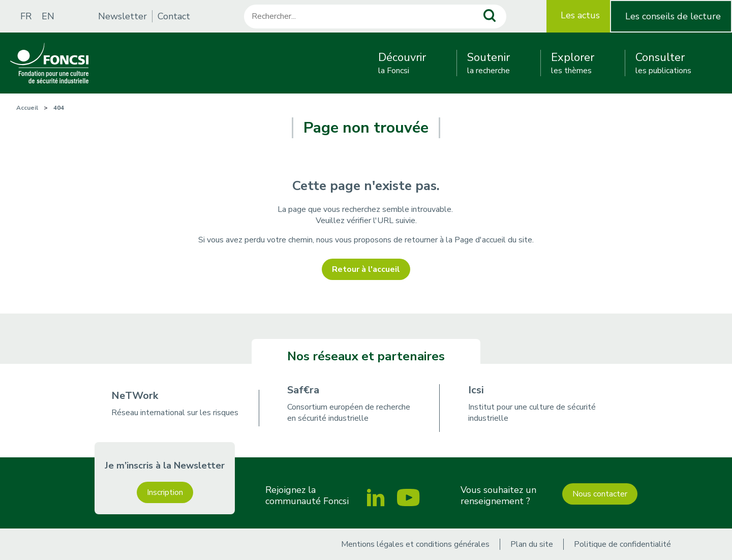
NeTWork (135, 396)
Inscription (165, 492)
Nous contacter (600, 494)
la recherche (489, 63)
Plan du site (532, 544)
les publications (663, 63)
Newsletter (123, 16)
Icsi (476, 390)
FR (26, 16)
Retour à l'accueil (366, 269)
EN (48, 16)
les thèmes (573, 63)
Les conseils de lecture (673, 16)
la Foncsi (402, 63)
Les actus (580, 15)
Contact (174, 16)
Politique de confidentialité (622, 544)
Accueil (27, 108)
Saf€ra (303, 390)
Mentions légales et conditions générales (415, 544)
